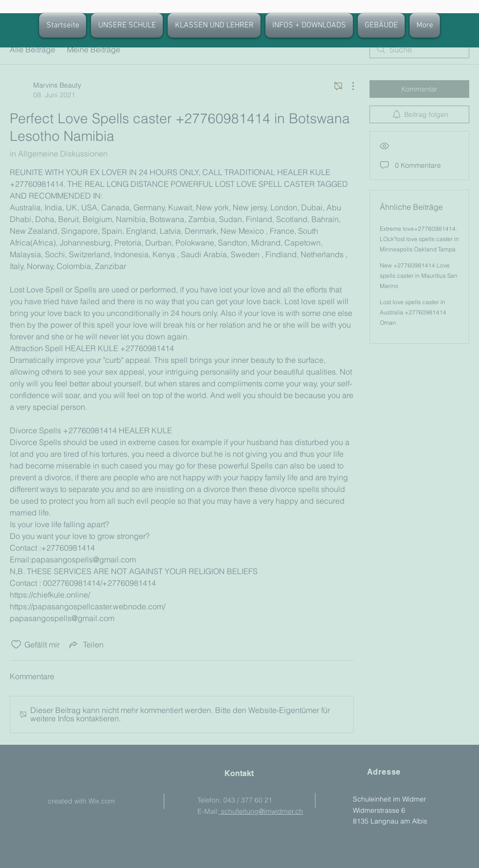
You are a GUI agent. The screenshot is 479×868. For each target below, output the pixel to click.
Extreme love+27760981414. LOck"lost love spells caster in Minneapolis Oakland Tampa (419, 239)
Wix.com (102, 801)
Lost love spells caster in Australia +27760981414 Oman (413, 312)
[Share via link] (86, 645)
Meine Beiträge (94, 49)
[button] (214, 25)
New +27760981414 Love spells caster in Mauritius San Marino (419, 276)
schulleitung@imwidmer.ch (261, 811)
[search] (419, 49)
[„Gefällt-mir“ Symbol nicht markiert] (16, 645)
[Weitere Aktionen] (348, 86)
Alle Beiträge (33, 49)
